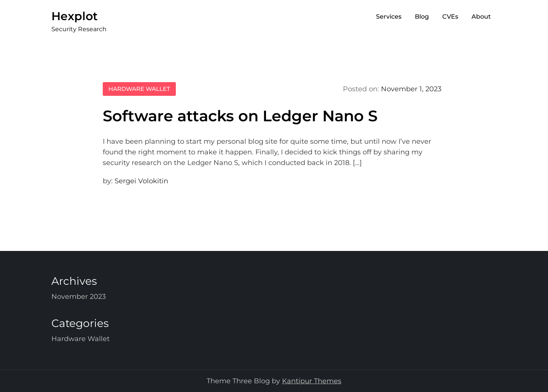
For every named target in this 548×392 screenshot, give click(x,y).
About (481, 17)
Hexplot (75, 16)
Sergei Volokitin (141, 181)
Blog (422, 17)
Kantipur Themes (312, 381)
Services (389, 17)
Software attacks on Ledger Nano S (240, 116)
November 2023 (79, 297)
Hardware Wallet (139, 89)
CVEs (450, 17)
